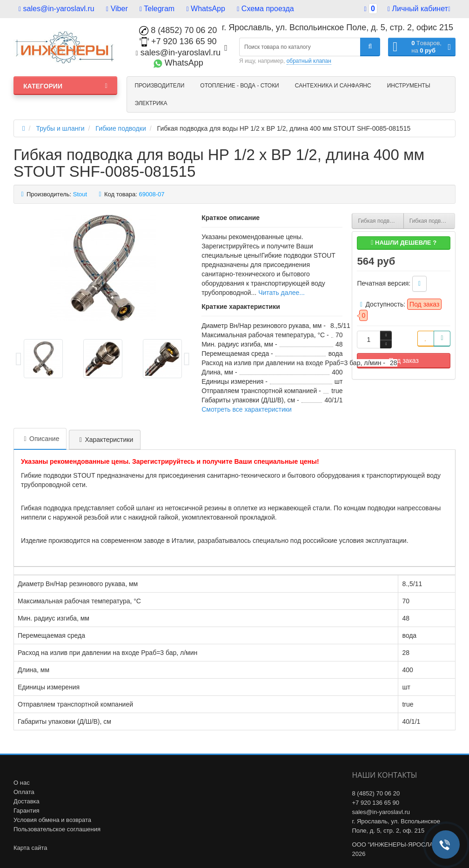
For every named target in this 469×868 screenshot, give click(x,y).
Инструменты (409, 86)
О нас (22, 783)
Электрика (151, 103)
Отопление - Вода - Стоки (239, 86)
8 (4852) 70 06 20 (178, 30)
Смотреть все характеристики (247, 409)
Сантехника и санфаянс (333, 86)
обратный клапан (309, 61)
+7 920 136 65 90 (178, 41)
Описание (40, 439)
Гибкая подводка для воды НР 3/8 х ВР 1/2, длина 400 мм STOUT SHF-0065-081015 (432, 221)
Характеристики (105, 440)
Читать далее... (281, 293)
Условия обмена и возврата (52, 820)
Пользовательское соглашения (57, 829)
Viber (117, 9)
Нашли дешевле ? (404, 243)
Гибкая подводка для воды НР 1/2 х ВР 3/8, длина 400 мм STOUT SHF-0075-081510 (381, 221)
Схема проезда (265, 9)
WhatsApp (206, 9)
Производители (160, 86)
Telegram (157, 9)
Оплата (24, 792)
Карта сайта (30, 848)
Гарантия (26, 811)
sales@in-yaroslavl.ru (57, 9)
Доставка (27, 801)
